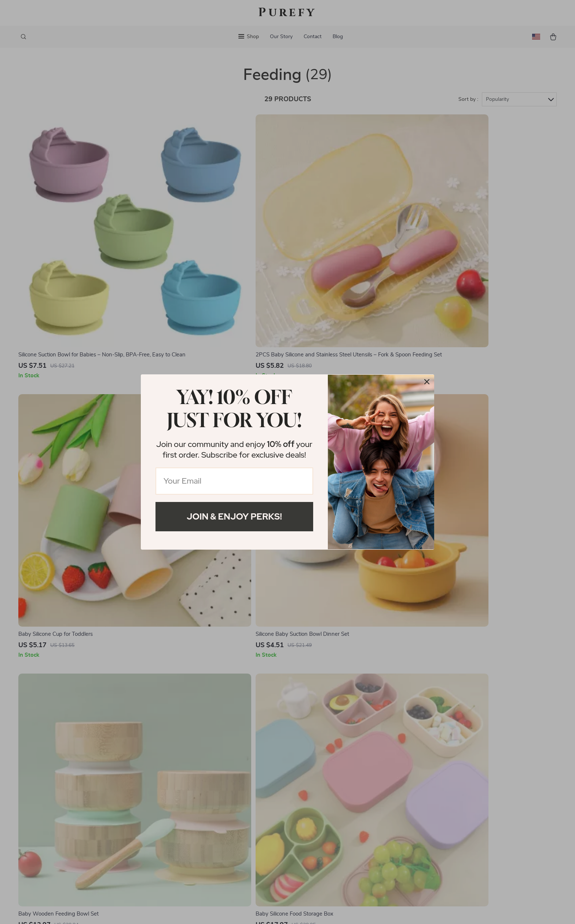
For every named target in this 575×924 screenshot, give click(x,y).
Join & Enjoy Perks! (234, 516)
